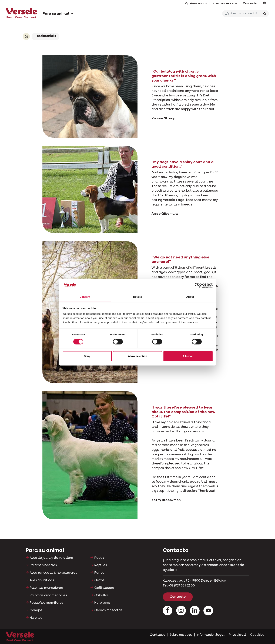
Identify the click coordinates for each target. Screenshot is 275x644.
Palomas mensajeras (46, 588)
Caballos (101, 595)
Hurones (36, 618)
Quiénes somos (196, 4)
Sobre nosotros (181, 635)
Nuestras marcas (225, 4)
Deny (87, 356)
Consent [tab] (85, 297)
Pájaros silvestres (43, 565)
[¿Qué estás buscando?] (242, 14)
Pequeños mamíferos (46, 603)
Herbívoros (102, 603)
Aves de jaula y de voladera (51, 558)
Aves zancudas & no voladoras (53, 573)
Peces (99, 558)
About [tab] (190, 297)
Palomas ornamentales (48, 595)
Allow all (188, 356)
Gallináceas (104, 588)
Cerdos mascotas (108, 610)
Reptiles (101, 565)
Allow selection (137, 356)
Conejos (36, 610)
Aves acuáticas (42, 580)
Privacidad (237, 635)
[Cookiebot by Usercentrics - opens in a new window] (197, 285)
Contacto (250, 4)
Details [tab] (137, 297)
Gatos (99, 580)
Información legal (211, 635)
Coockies (257, 635)
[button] (265, 4)
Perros (99, 573)
